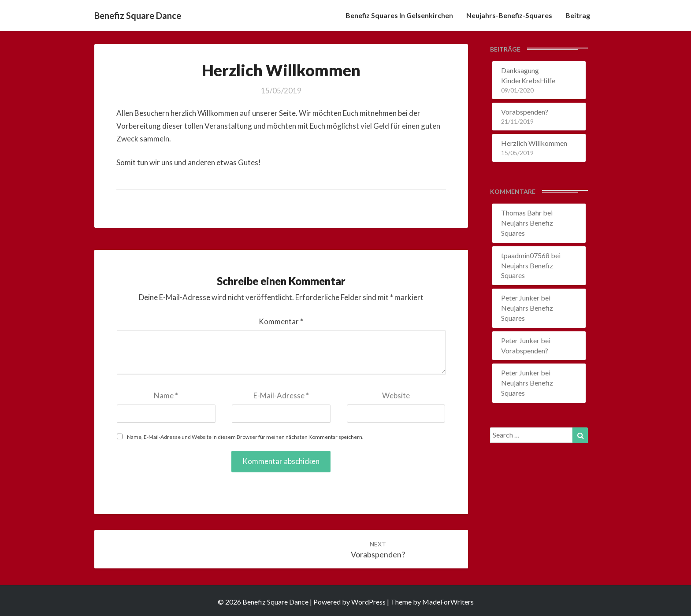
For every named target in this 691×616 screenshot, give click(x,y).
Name (166, 395)
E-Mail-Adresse (281, 395)
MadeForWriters (448, 602)
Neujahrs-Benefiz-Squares (509, 15)
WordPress (368, 602)
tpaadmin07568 (525, 255)
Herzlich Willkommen (534, 143)
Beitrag (578, 15)
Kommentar (281, 321)
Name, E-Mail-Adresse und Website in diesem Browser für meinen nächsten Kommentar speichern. (245, 437)
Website (396, 395)
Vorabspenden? (525, 112)
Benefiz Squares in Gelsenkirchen (399, 15)
